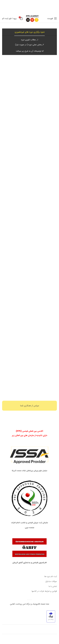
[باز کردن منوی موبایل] (52, 18)
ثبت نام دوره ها (51, 576)
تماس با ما (53, 586)
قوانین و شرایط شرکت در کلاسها (44, 591)
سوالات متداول (51, 581)
